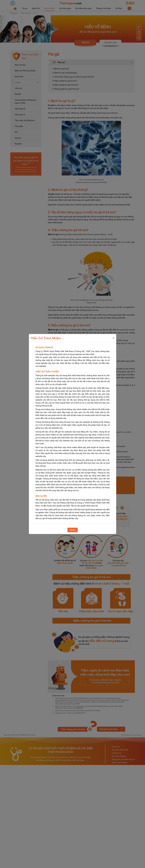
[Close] (114, 338)
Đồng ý (73, 530)
